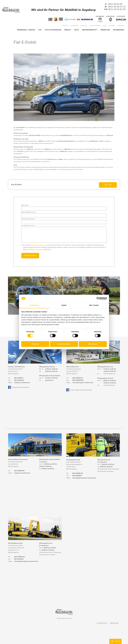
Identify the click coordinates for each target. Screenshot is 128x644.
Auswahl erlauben (64, 344)
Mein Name (25, 205)
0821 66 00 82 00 (115, 9)
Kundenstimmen (95, 26)
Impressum (114, 623)
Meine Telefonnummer (29, 212)
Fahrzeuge (74, 26)
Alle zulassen (93, 344)
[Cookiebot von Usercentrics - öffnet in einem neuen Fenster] (98, 299)
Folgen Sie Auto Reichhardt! (19, 387)
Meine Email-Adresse (28, 219)
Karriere (112, 26)
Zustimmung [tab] (34, 305)
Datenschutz (102, 623)
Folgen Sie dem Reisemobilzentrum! (79, 389)
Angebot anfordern (30, 255)
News (105, 26)
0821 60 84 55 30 (115, 7)
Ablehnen (35, 344)
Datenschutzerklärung (38, 245)
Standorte (121, 26)
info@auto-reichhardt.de (36, 249)
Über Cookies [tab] (94, 305)
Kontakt (65, 26)
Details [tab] (64, 305)
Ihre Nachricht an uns (28, 225)
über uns (84, 26)
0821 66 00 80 (113, 4)
